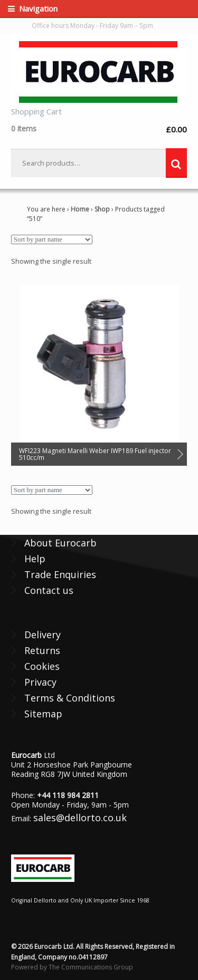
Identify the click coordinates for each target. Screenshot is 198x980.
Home (80, 209)
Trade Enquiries (60, 574)
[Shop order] (52, 239)
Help (35, 559)
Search (176, 163)
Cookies (42, 666)
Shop (102, 209)
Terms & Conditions (70, 698)
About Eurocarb (60, 543)
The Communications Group (91, 967)
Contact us (49, 590)
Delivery (43, 635)
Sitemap (43, 714)
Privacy (40, 682)
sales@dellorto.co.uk (80, 818)
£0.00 (99, 129)
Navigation (38, 8)
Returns (42, 650)
